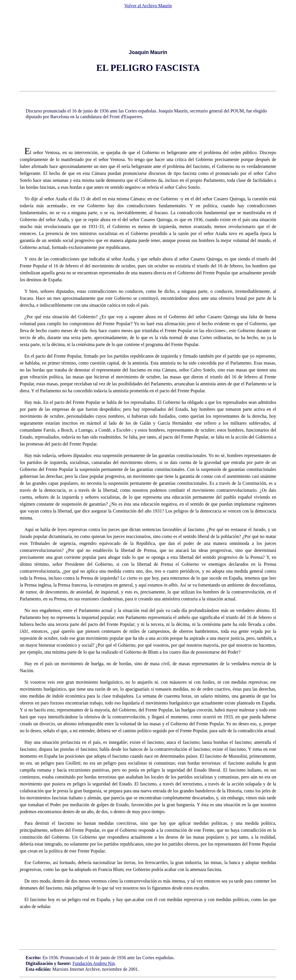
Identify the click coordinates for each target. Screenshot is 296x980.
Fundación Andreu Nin (94, 963)
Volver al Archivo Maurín (148, 6)
